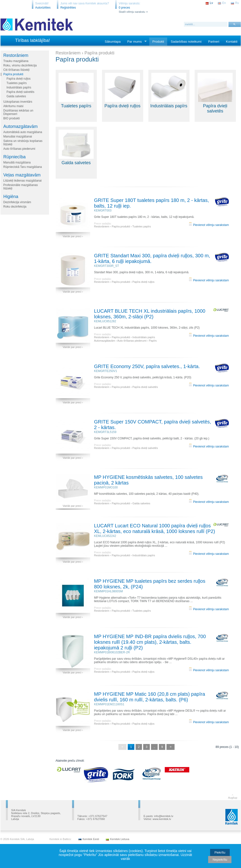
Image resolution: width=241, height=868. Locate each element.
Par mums (135, 42)
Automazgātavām (21, 126)
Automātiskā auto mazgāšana (23, 132)
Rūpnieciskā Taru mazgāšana (23, 167)
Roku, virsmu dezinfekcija (20, 65)
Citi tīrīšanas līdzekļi (17, 70)
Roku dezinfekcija (15, 207)
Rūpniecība (15, 157)
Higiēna (11, 197)
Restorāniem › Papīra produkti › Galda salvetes (122, 503)
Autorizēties (43, 8)
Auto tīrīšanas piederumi (19, 149)
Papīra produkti (13, 74)
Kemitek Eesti (91, 839)
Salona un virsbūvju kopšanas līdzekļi (23, 143)
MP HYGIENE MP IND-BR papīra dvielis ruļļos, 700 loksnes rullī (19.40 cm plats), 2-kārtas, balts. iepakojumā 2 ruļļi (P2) (150, 642)
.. (154, 747)
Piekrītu (220, 852)
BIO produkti (12, 118)
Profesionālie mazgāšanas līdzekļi (21, 187)
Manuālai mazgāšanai (18, 136)
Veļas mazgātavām (22, 175)
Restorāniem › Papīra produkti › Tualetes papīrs (123, 226)
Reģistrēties (68, 8)
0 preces (124, 8)
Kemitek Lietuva (120, 839)
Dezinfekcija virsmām (17, 202)
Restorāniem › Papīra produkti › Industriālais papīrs (125, 337)
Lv (211, 3)
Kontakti (232, 42)
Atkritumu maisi (13, 106)
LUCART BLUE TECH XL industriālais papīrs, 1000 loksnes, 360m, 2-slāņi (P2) (150, 314)
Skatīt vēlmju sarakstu (132, 12)
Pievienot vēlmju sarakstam (209, 225)
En (224, 3)
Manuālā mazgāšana (17, 162)
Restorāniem (16, 55)
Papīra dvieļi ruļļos (19, 79)
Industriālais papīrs (19, 87)
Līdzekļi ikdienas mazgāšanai (23, 181)
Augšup (233, 798)
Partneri (214, 42)
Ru (237, 3)
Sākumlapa (113, 42)
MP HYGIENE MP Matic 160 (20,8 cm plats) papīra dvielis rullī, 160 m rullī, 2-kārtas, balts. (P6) (150, 697)
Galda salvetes (16, 96)
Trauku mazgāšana (16, 61)
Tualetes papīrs (17, 83)
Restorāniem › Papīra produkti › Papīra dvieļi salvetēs (126, 387)
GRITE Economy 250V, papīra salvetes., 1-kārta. (147, 366)
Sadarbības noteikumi (186, 42)
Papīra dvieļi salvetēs (20, 92)
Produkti (158, 42)
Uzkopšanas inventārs (18, 102)
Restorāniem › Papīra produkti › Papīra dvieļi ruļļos (124, 282)
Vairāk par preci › (73, 236)
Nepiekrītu (220, 860)
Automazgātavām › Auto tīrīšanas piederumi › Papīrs (126, 341)
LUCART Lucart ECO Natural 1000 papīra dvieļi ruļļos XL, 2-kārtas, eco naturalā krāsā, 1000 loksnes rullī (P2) (155, 528)
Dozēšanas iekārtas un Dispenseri (18, 112)
